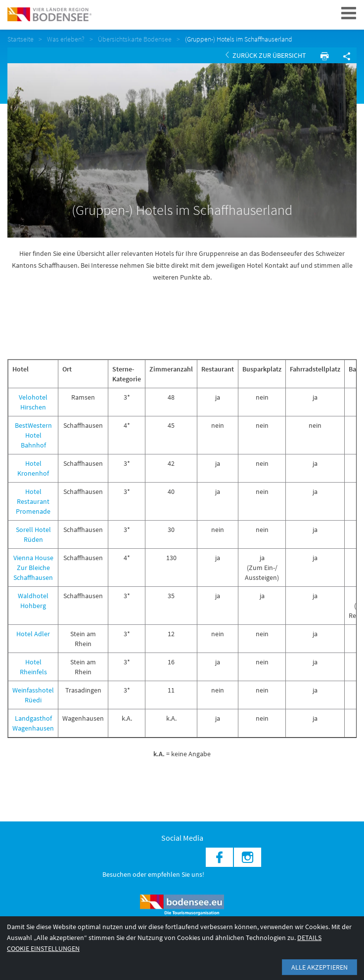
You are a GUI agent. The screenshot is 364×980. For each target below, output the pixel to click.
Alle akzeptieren (319, 967)
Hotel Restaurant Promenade (33, 501)
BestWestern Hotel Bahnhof (33, 435)
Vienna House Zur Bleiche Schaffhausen (33, 568)
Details (309, 938)
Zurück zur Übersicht (266, 55)
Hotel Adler (33, 634)
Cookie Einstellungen (43, 948)
